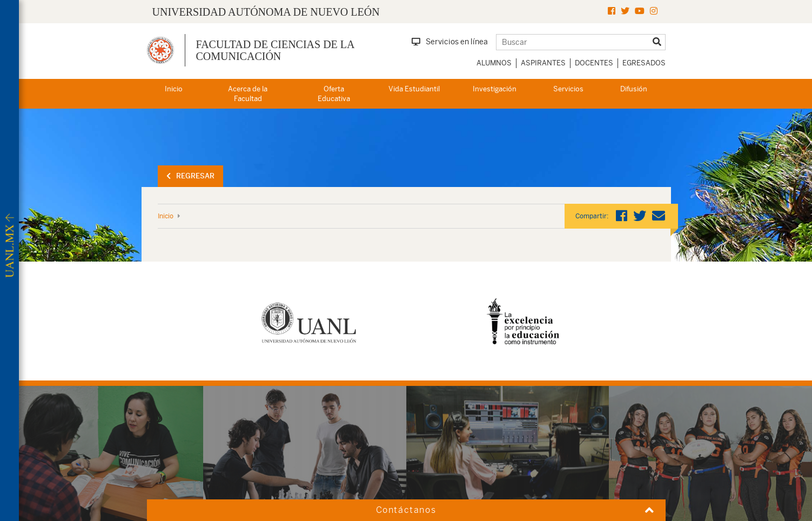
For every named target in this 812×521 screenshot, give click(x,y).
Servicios (568, 89)
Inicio (174, 89)
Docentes (594, 63)
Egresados (644, 63)
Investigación (495, 89)
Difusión (634, 89)
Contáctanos (406, 510)
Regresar (190, 176)
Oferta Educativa (334, 94)
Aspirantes (543, 63)
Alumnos (494, 63)
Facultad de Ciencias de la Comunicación (275, 50)
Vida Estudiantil (414, 89)
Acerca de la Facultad (248, 94)
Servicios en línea (450, 42)
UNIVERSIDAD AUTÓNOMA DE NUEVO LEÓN (266, 12)
